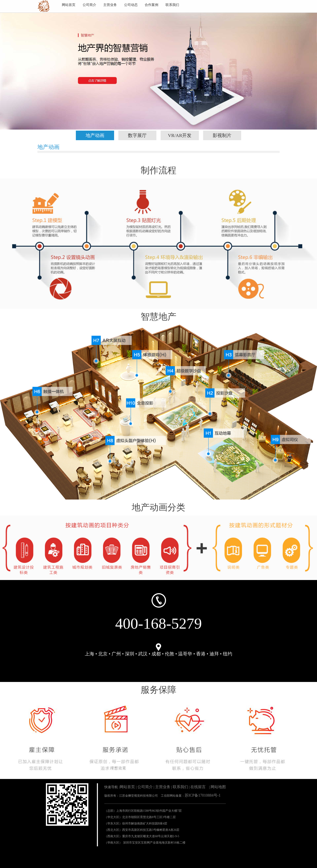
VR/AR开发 (180, 135)
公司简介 (89, 5)
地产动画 (95, 135)
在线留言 (198, 787)
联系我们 (172, 5)
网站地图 (218, 787)
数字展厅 (137, 135)
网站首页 (69, 5)
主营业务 (110, 5)
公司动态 (131, 5)
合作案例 (151, 5)
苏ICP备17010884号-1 (203, 795)
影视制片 (222, 135)
